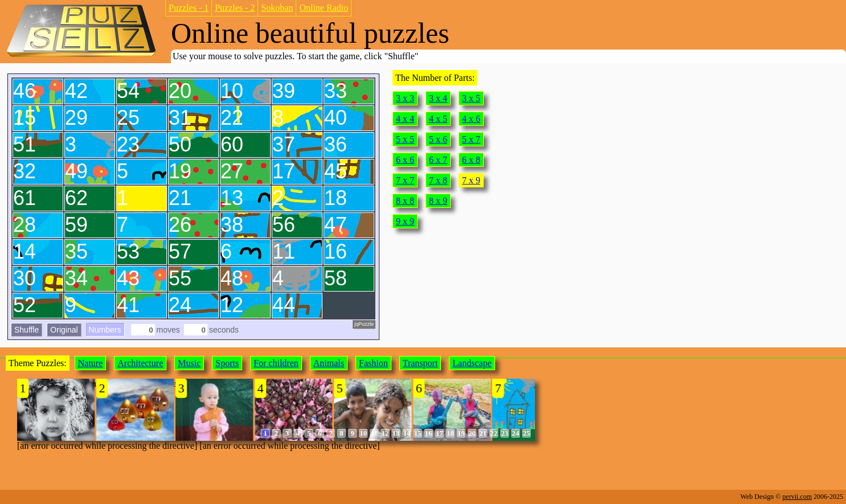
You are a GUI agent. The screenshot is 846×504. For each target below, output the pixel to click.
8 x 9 (438, 201)
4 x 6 (471, 119)
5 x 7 (471, 139)
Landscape (472, 363)
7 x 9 (471, 180)
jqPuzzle (364, 324)
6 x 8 (471, 160)
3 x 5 (471, 98)
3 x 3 (405, 98)
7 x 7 (405, 180)
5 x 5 (405, 139)
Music (189, 363)
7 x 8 (438, 180)
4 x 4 (405, 119)
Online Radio (324, 8)
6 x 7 (438, 160)
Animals (329, 363)
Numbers (105, 330)
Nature (91, 363)
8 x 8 (405, 201)
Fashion (373, 363)
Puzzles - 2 (235, 8)
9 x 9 (405, 221)
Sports (227, 363)
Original (64, 330)
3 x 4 (438, 98)
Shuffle (26, 330)
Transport (420, 363)
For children (276, 363)
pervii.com (797, 497)
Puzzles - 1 (189, 8)
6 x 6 (405, 160)
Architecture (140, 363)
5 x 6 (438, 139)
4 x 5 (438, 119)
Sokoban (277, 8)
